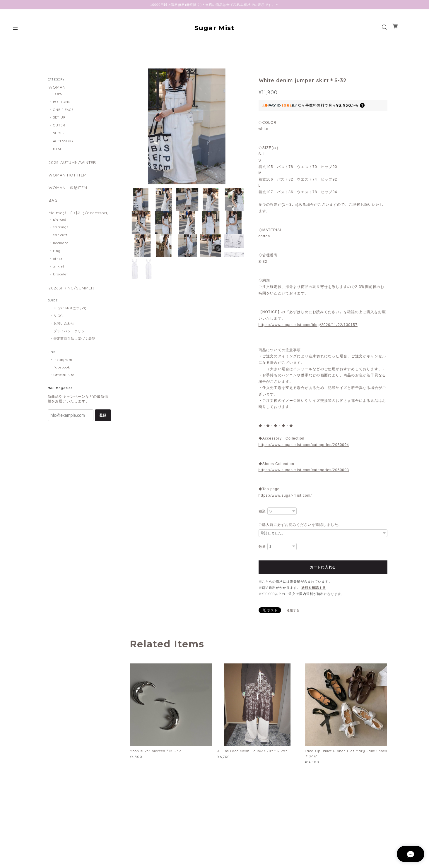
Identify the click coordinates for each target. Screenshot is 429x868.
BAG (52, 205)
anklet (59, 273)
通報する (293, 610)
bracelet (60, 281)
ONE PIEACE (63, 111)
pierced (60, 226)
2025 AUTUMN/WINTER (73, 164)
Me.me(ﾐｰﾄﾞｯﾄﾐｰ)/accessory (78, 218)
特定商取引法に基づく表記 (75, 346)
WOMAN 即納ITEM (68, 191)
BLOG (58, 324)
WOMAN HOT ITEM (68, 177)
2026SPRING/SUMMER (71, 295)
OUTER (59, 126)
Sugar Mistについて (70, 316)
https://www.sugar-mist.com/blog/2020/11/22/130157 (308, 325)
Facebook (62, 375)
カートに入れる (323, 567)
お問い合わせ (64, 331)
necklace (61, 250)
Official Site (64, 383)
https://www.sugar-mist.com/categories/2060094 (304, 445)
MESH (58, 150)
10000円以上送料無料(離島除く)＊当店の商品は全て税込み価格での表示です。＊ (214, 5)
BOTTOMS (62, 103)
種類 (262, 511)
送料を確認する (314, 588)
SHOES (59, 134)
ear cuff (60, 242)
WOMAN (57, 87)
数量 (262, 547)
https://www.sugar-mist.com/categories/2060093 (304, 470)
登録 (103, 423)
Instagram (63, 368)
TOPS (58, 95)
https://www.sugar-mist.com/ (285, 495)
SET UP (59, 119)
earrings (61, 234)
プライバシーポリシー (71, 339)
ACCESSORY (63, 142)
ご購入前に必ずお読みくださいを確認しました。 (300, 525)
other (58, 265)
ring (57, 258)
